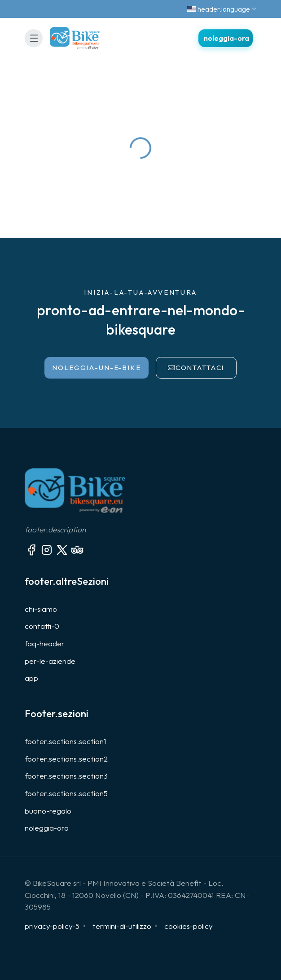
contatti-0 (42, 626)
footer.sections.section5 (66, 793)
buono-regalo (48, 811)
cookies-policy (189, 926)
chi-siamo (41, 609)
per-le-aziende (50, 661)
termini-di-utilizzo (122, 926)
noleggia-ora (47, 828)
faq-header (45, 643)
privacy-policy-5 (52, 926)
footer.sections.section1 (66, 741)
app (31, 678)
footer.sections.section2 (66, 759)
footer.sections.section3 (66, 776)
